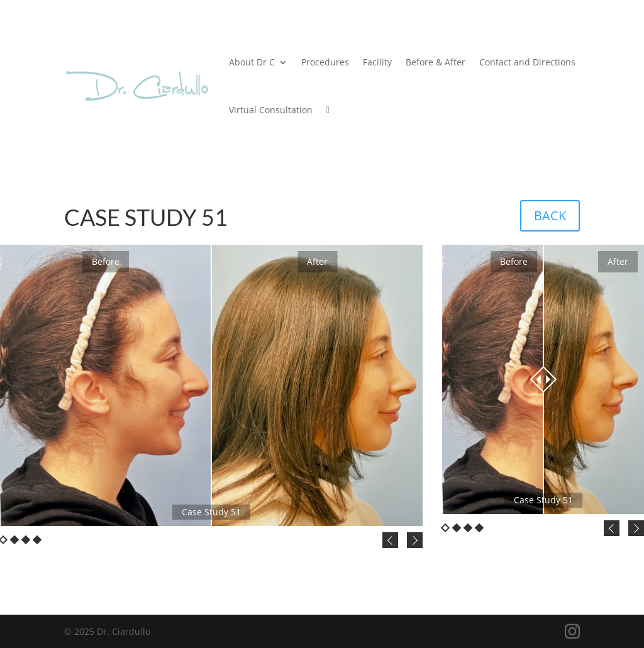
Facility (377, 62)
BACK (550, 215)
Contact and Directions (527, 62)
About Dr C (252, 62)
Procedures (325, 62)
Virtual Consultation (271, 110)
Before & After (436, 62)
